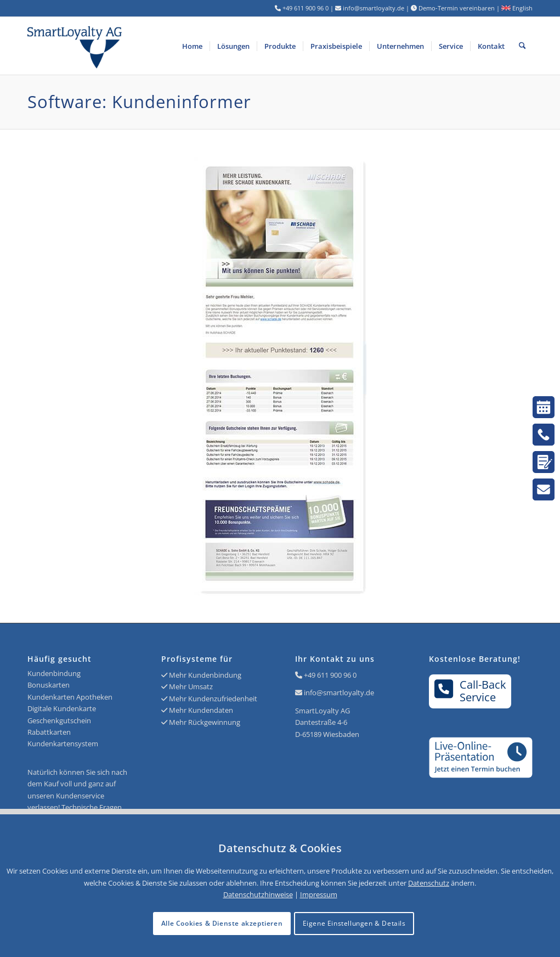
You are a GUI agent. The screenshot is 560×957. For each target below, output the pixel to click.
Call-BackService (470, 691)
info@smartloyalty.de (339, 693)
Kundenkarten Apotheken (70, 697)
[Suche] (522, 46)
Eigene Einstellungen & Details (354, 923)
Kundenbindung (54, 673)
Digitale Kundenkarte (62, 708)
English (517, 8)
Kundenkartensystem (63, 744)
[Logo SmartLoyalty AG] (128, 46)
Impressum (319, 894)
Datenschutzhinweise (258, 894)
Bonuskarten (49, 685)
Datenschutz (429, 883)
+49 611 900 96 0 (330, 675)
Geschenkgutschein (59, 720)
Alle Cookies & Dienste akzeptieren (222, 923)
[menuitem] (192, 46)
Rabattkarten (49, 732)
